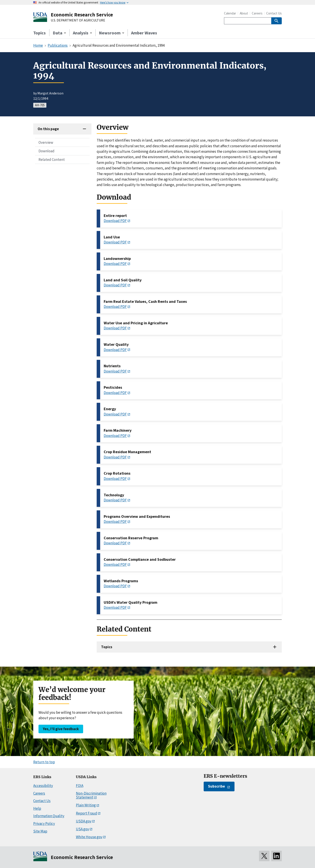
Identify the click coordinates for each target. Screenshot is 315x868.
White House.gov (89, 837)
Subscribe (216, 786)
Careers (257, 13)
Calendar (230, 13)
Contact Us (274, 13)
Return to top (44, 762)
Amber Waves (144, 33)
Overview (46, 142)
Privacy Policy (44, 824)
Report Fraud (87, 813)
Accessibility (43, 786)
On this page (48, 129)
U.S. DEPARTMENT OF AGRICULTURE (78, 20)
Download (46, 151)
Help (37, 808)
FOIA (80, 786)
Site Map (40, 831)
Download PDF (115, 221)
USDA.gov (84, 821)
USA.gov (82, 829)
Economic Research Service (82, 15)
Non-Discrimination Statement (91, 795)
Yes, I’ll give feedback (61, 729)
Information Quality (49, 816)
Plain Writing (86, 805)
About (244, 13)
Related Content (52, 160)
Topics (39, 33)
